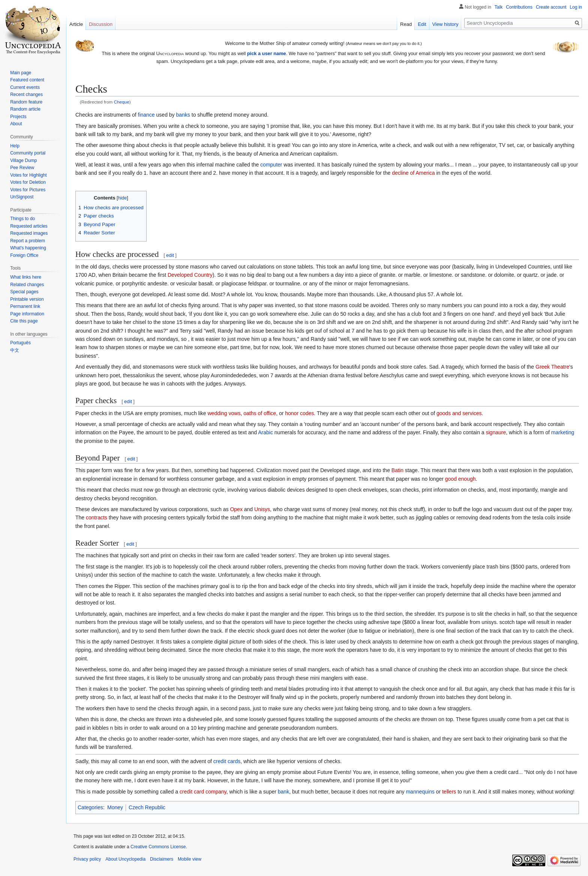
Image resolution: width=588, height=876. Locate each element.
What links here (26, 277)
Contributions (519, 7)
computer (271, 165)
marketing (563, 432)
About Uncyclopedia (125, 859)
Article (76, 24)
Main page (21, 73)
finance (146, 115)
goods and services (459, 413)
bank (283, 792)
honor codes (299, 413)
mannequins (420, 792)
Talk (499, 7)
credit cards (227, 761)
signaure (496, 432)
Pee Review (22, 168)
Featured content (27, 80)
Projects (18, 117)
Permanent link (25, 306)
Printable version (27, 299)
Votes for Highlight (28, 175)
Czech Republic (147, 807)
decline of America (413, 173)
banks (183, 115)
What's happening (28, 248)
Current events (25, 87)
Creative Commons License (158, 847)
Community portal (28, 153)
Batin (397, 470)
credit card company (203, 792)
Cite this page (24, 321)
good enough (460, 479)
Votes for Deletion (28, 182)
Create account (551, 7)
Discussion (101, 24)
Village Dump (23, 160)
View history (445, 24)
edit (170, 255)
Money (115, 807)
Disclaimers (162, 859)
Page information (27, 314)
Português (20, 343)
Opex (236, 509)
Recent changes (26, 94)
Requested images (29, 233)
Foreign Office (24, 255)
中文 (15, 350)
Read (406, 24)
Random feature (26, 102)
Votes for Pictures (28, 190)
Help (15, 146)
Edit (422, 24)
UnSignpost (22, 197)
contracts (97, 517)
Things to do (22, 219)
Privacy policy (87, 859)
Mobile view (190, 859)
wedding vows (224, 413)
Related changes (27, 285)
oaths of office (260, 413)
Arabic (265, 432)
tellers (449, 792)
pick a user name (267, 53)
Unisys (262, 509)
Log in (576, 7)
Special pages (24, 292)
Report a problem (28, 241)
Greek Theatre (552, 367)
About (16, 124)
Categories (90, 807)
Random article (25, 109)
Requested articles (29, 226)
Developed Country (190, 275)
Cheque (122, 102)
